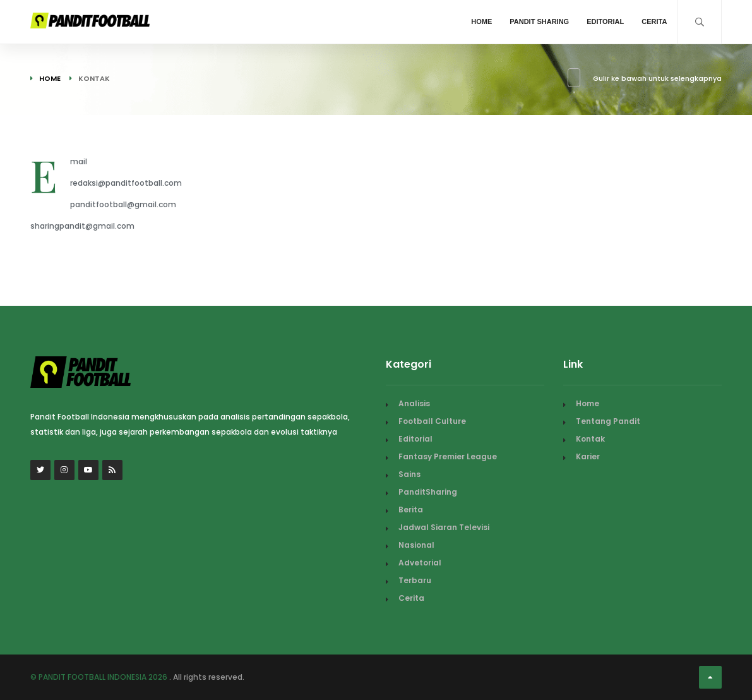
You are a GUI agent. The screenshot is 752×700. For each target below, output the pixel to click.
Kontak (590, 439)
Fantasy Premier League (448, 456)
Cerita (654, 21)
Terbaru (415, 580)
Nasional (416, 545)
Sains (409, 474)
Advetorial (420, 563)
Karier (588, 456)
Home (481, 21)
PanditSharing (428, 492)
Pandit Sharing (539, 21)
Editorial (605, 21)
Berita (411, 510)
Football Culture (432, 421)
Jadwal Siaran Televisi (444, 527)
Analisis (414, 403)
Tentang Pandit (608, 421)
